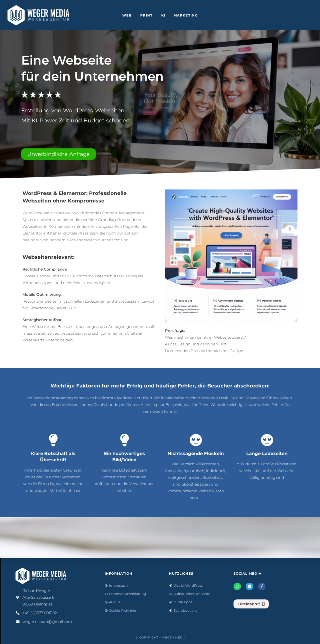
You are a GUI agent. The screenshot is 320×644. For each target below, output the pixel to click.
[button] (58, 154)
